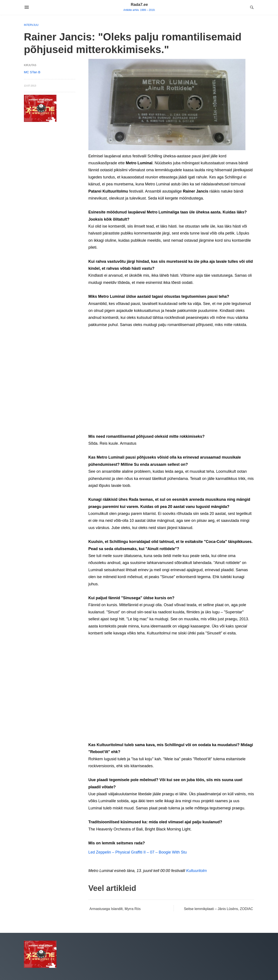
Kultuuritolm (196, 871)
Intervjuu (31, 25)
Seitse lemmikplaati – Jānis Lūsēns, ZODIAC (218, 909)
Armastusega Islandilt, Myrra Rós (115, 909)
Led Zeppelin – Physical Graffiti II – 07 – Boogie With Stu (138, 852)
